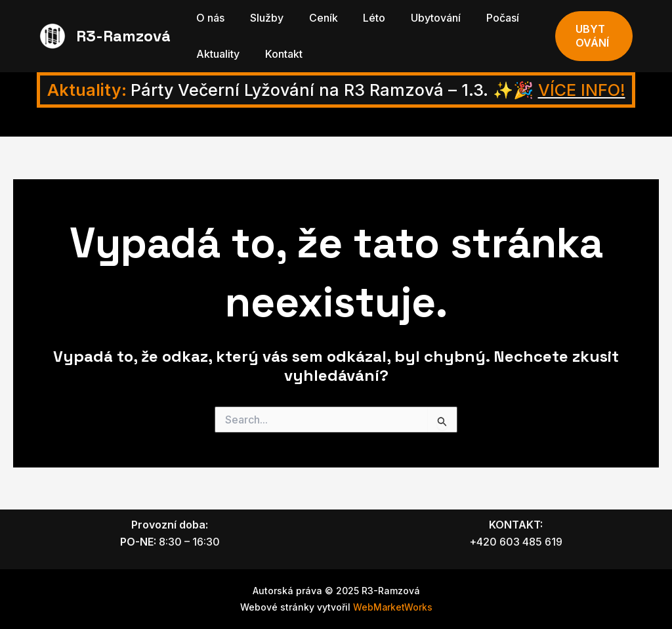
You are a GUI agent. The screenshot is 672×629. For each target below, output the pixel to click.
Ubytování (416, 18)
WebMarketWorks (393, 607)
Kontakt (277, 54)
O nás (208, 18)
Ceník (312, 18)
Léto (359, 18)
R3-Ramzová (123, 36)
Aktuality (216, 54)
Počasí (478, 18)
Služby (260, 18)
